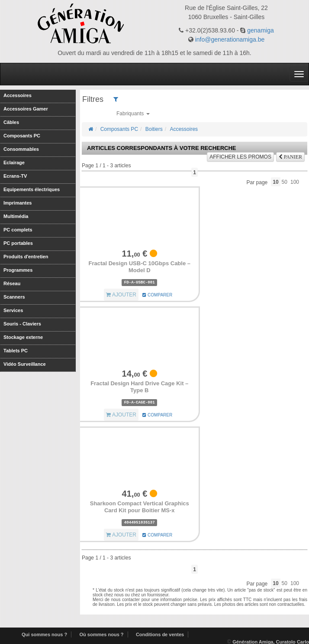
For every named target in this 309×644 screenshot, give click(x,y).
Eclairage (14, 162)
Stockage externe (23, 337)
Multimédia (16, 216)
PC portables (18, 243)
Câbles (11, 122)
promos (240, 157)
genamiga (261, 30)
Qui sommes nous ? (44, 634)
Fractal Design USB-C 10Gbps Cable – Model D (139, 267)
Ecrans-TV (15, 176)
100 (295, 182)
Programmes (18, 270)
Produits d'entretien (26, 256)
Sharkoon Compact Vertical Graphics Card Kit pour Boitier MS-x (140, 507)
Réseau (12, 283)
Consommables (21, 149)
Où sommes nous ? (101, 634)
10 (275, 182)
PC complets (18, 229)
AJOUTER (121, 295)
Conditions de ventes (160, 634)
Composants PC (22, 135)
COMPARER (157, 295)
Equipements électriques (32, 189)
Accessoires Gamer (26, 109)
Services (13, 310)
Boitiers (154, 129)
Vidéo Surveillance (25, 364)
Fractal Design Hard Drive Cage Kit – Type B (139, 387)
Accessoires (18, 95)
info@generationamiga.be (230, 39)
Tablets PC (16, 350)
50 (285, 182)
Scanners (14, 297)
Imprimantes (18, 203)
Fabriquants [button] (133, 114)
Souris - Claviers (22, 324)
